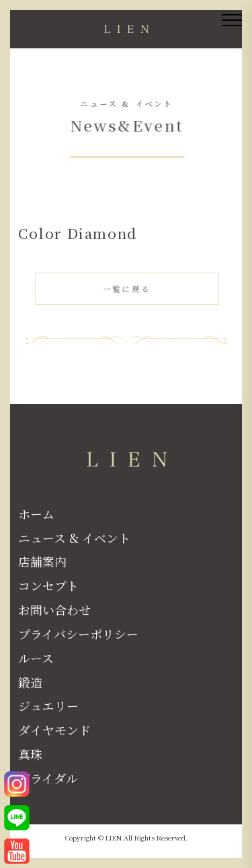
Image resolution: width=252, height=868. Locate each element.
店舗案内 (42, 561)
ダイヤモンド (54, 730)
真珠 (30, 754)
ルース (36, 658)
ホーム (36, 514)
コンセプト (48, 585)
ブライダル (48, 778)
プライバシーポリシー (78, 634)
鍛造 (30, 682)
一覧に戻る (128, 290)
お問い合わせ (54, 610)
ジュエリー (48, 706)
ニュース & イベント (74, 538)
